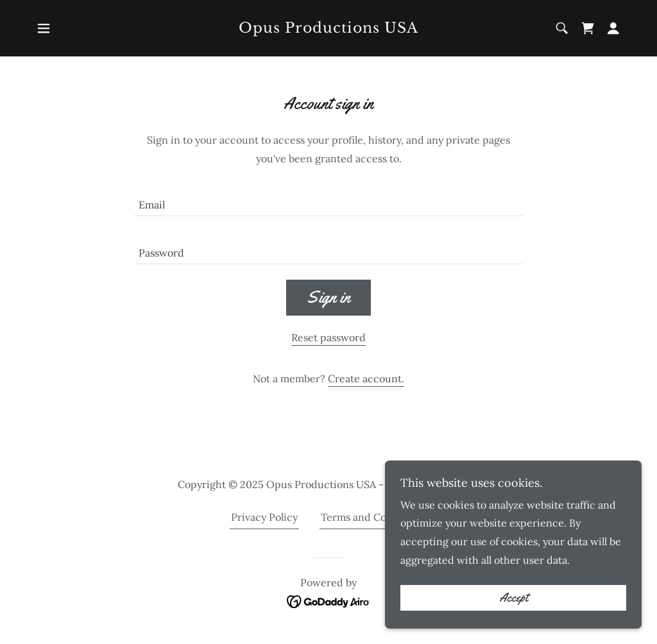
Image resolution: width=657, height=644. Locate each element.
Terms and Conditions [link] (373, 517)
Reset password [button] (328, 337)
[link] (328, 29)
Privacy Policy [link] (264, 517)
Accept (514, 598)
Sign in (328, 297)
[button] (44, 28)
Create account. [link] (366, 378)
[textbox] (328, 200)
